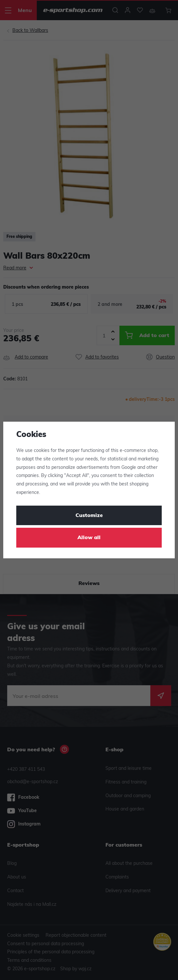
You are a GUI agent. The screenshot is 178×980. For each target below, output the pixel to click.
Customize (89, 516)
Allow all (89, 538)
